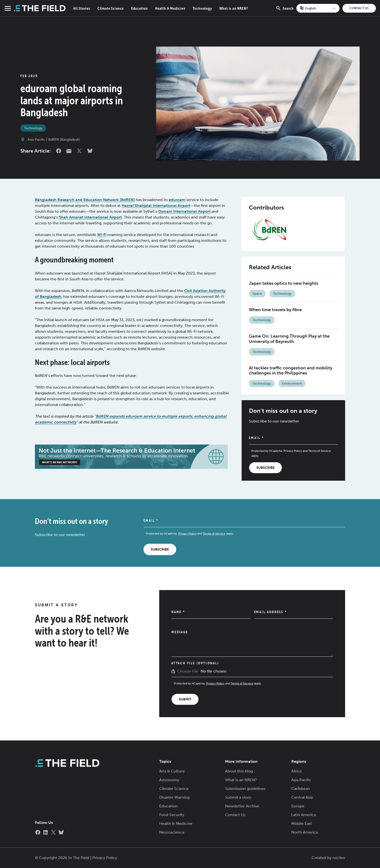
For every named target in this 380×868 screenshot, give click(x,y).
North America (305, 832)
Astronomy (169, 780)
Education (139, 8)
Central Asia (302, 797)
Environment (292, 384)
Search (285, 11)
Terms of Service (320, 451)
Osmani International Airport (184, 211)
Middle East (302, 823)
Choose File (188, 671)
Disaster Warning (174, 797)
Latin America (304, 815)
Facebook (59, 151)
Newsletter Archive (242, 806)
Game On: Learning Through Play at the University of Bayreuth (289, 339)
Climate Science (111, 8)
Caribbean (301, 789)
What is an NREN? (234, 8)
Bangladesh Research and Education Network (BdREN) (85, 200)
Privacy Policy (293, 451)
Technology (202, 8)
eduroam (177, 200)
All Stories (82, 8)
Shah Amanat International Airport (90, 217)
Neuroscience (172, 832)
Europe (298, 806)
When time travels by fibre (275, 310)
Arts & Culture (172, 771)
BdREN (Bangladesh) (64, 140)
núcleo (339, 858)
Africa (296, 771)
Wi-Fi (102, 235)
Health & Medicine (170, 8)
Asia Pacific (36, 140)
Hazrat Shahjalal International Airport (156, 206)
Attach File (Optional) (195, 663)
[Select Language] (318, 8)
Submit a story (238, 797)
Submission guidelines (245, 789)
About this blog (239, 771)
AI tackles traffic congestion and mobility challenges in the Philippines (291, 371)
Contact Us (359, 8)
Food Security (172, 815)
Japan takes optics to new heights (284, 283)
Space (257, 294)
